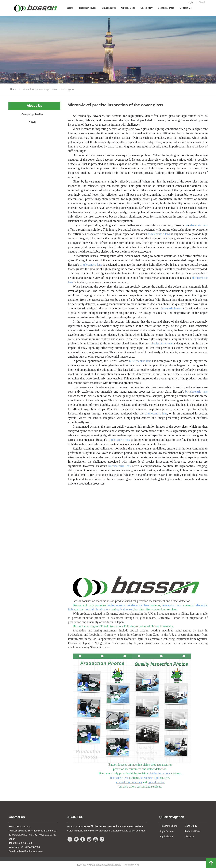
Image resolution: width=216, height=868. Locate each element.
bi (187, 225)
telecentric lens (198, 225)
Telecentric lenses (171, 308)
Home (13, 89)
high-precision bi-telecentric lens (128, 605)
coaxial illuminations (98, 609)
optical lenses (125, 609)
